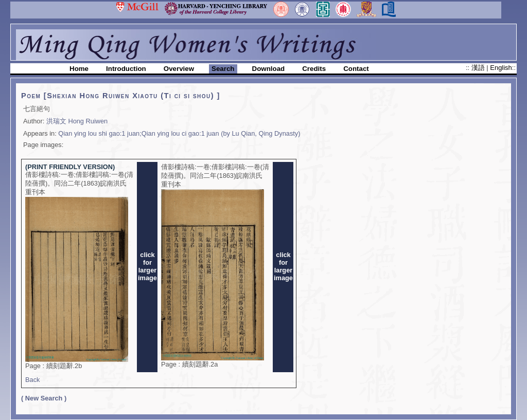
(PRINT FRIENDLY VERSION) (70, 167)
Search (223, 69)
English (501, 68)
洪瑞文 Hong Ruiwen (77, 121)
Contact (356, 69)
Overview (179, 69)
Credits (314, 69)
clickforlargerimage (147, 266)
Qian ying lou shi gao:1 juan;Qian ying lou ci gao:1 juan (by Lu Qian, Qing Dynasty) (179, 133)
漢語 (479, 68)
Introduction (126, 69)
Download (269, 69)
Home (79, 69)
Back (32, 380)
